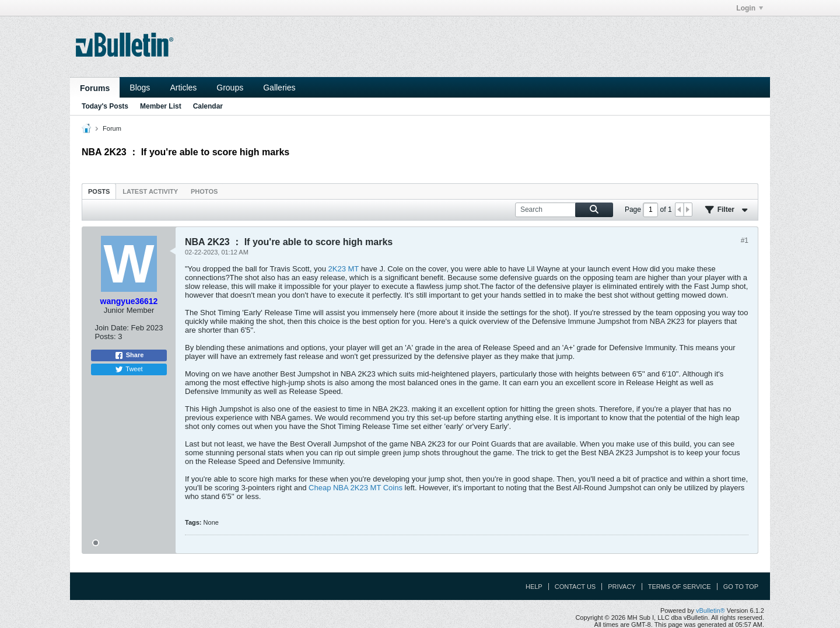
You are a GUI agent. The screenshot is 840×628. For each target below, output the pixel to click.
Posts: (105, 336)
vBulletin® (710, 610)
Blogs (140, 88)
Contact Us (575, 587)
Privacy (622, 587)
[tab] (99, 191)
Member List (161, 106)
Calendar (208, 106)
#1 (745, 240)
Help (534, 587)
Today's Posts (105, 106)
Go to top (741, 587)
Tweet (129, 369)
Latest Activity (150, 191)
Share (129, 355)
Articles (183, 88)
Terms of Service (680, 587)
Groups (230, 88)
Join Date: (112, 328)
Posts (99, 191)
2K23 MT (344, 269)
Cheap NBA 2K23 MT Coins (356, 488)
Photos (204, 191)
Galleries (279, 88)
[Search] (564, 210)
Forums (95, 88)
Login (750, 8)
